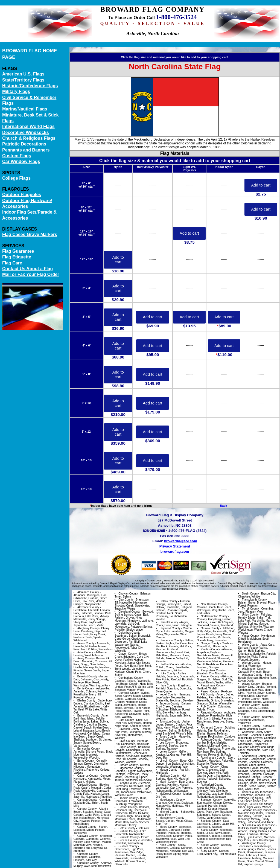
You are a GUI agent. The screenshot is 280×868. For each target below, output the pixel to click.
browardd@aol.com (181, 541)
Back (223, 506)
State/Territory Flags (23, 80)
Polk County (208, 707)
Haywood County (170, 628)
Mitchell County (169, 812)
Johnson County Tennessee (259, 810)
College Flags (16, 178)
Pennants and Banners (26, 150)
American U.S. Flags (23, 74)
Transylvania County (254, 600)
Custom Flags (17, 156)
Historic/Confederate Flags (30, 86)
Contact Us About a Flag (27, 269)
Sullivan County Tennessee (258, 825)
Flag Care (12, 263)
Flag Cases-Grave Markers (30, 235)
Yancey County (251, 726)
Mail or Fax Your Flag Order (31, 274)
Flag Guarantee (18, 251)
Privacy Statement (175, 546)
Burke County (86, 761)
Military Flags (16, 91)
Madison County (170, 776)
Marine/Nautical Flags (25, 109)
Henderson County (171, 640)
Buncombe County (89, 749)
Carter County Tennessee (257, 792)
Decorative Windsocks (26, 132)
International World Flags (28, 126)
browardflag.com (175, 551)
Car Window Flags (21, 161)
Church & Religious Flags (29, 138)
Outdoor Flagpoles (22, 195)
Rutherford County (212, 785)
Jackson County (169, 704)
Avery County (86, 658)
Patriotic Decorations (24, 144)
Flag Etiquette (17, 257)
